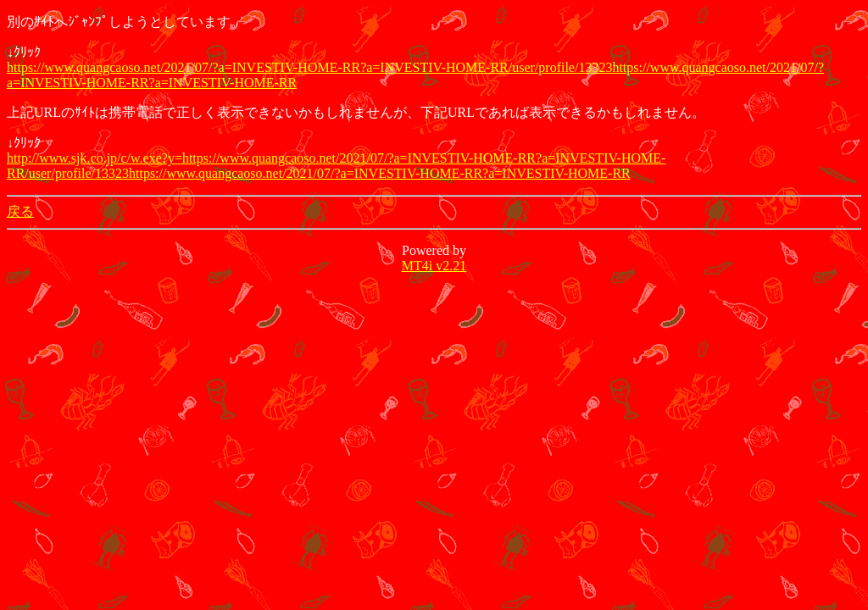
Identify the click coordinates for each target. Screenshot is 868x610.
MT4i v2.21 (434, 266)
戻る (20, 211)
